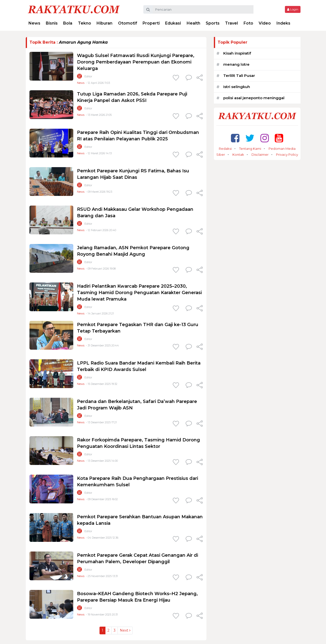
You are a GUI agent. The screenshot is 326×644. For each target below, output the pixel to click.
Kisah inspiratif (237, 53)
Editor (88, 76)
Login (293, 9)
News (34, 23)
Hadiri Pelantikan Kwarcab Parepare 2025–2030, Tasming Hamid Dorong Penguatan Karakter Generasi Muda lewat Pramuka (139, 293)
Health (193, 23)
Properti (151, 23)
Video (265, 23)
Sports (213, 23)
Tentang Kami (250, 149)
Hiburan (104, 23)
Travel (231, 23)
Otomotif (128, 23)
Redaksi (225, 149)
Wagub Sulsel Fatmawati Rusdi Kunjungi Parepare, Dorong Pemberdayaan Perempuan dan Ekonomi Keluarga (136, 62)
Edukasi (173, 23)
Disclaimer (260, 154)
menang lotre (236, 64)
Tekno (85, 23)
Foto (248, 23)
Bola (68, 23)
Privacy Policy (287, 154)
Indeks (283, 23)
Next (125, 630)
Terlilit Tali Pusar (239, 76)
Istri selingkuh (237, 87)
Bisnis (52, 23)
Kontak (238, 154)
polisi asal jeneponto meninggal (254, 98)
